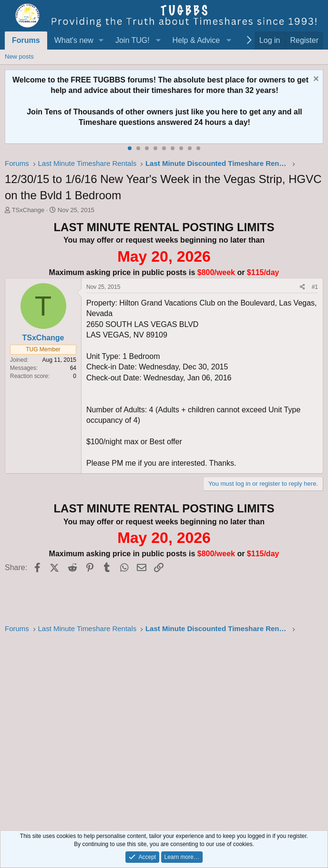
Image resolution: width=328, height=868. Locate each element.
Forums (26, 40)
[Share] (302, 287)
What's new (74, 40)
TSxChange (28, 210)
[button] (101, 41)
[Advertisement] (164, 729)
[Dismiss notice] (315, 80)
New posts (19, 56)
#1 (315, 287)
